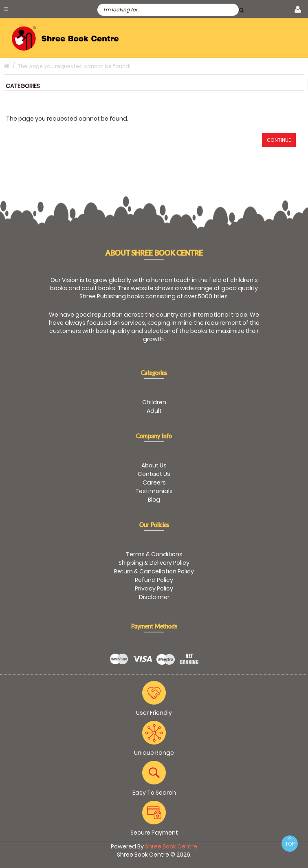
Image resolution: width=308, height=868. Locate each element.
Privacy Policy (154, 588)
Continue (279, 140)
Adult (154, 411)
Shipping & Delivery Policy (154, 563)
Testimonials (154, 491)
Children (154, 402)
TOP (290, 841)
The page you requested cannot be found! (74, 66)
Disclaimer (154, 597)
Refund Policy (154, 580)
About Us (154, 465)
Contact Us (154, 474)
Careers (154, 482)
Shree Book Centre (171, 846)
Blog (154, 500)
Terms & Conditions (154, 554)
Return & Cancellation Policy (154, 571)
